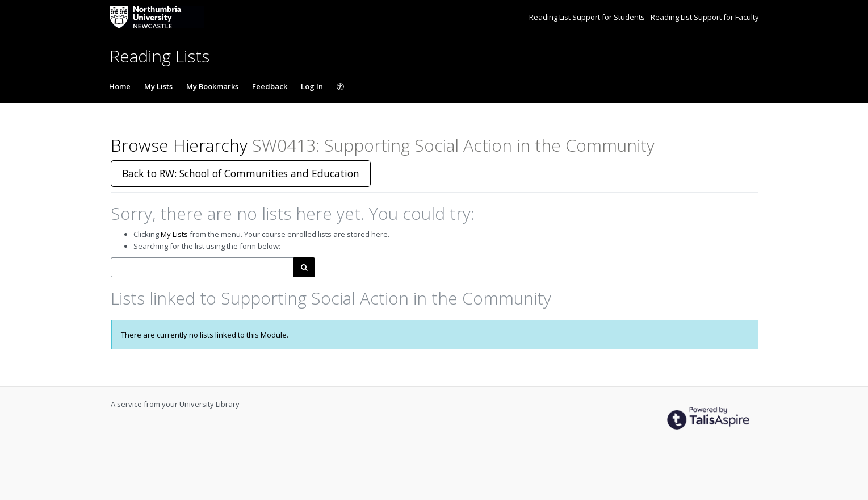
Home (120, 86)
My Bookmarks (212, 86)
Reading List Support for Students (588, 17)
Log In (312, 86)
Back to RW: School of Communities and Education (241, 173)
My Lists (158, 86)
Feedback (270, 86)
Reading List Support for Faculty (705, 17)
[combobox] (202, 267)
